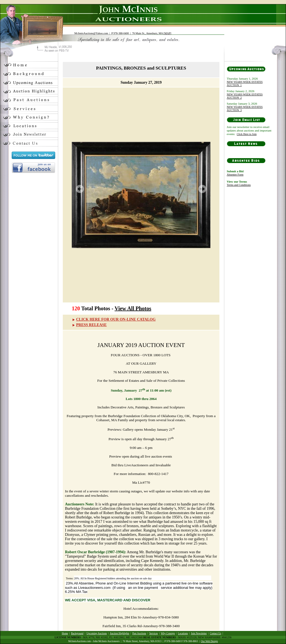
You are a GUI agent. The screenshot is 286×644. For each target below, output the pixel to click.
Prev (80, 189)
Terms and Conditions (239, 185)
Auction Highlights (120, 633)
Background (77, 633)
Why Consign (168, 633)
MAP (167, 33)
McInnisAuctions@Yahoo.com (91, 33)
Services (154, 633)
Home (65, 633)
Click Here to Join (247, 134)
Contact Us (216, 633)
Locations (183, 633)
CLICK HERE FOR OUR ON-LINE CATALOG (114, 319)
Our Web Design (209, 641)
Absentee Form (235, 175)
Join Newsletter (199, 633)
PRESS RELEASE (89, 325)
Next (202, 189)
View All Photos (133, 308)
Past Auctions (139, 633)
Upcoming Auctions (97, 633)
